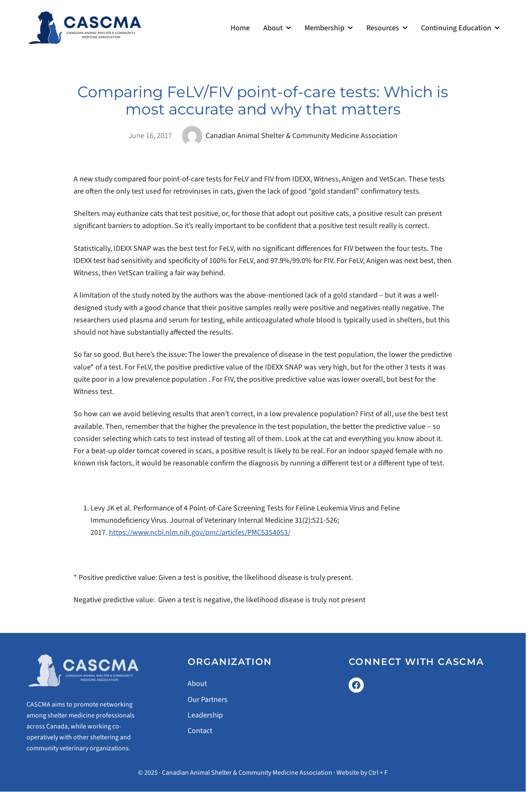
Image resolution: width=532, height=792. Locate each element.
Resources (383, 28)
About (273, 28)
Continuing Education (456, 28)
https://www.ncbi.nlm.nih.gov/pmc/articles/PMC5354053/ (200, 533)
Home (240, 28)
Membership (324, 28)
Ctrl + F (378, 773)
